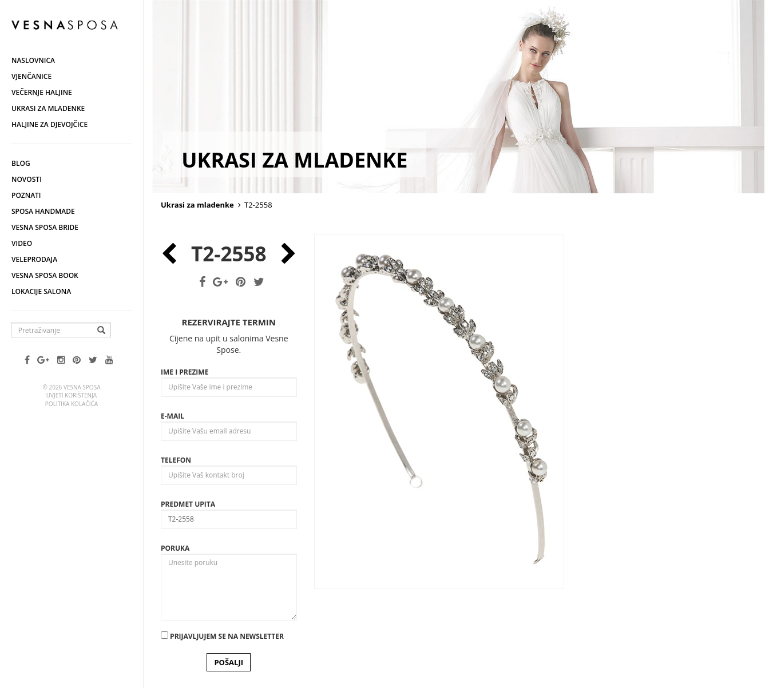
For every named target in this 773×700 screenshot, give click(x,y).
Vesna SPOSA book (45, 275)
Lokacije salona (41, 291)
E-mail (173, 416)
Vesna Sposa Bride (45, 227)
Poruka (175, 548)
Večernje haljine (42, 92)
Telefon (176, 460)
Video (22, 243)
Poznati (26, 195)
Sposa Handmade (43, 211)
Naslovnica (33, 60)
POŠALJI (229, 662)
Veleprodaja (34, 259)
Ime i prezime (185, 372)
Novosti (27, 179)
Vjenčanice (31, 76)
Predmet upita (188, 504)
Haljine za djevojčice (49, 124)
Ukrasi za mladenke (48, 108)
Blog (21, 163)
